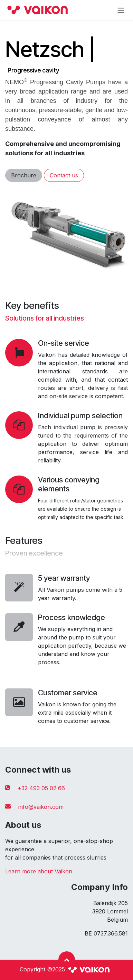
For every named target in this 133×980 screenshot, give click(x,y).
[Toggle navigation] (121, 10)
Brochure (24, 175)
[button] (67, 960)
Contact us (64, 175)
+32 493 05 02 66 (41, 788)
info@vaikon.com (41, 807)
